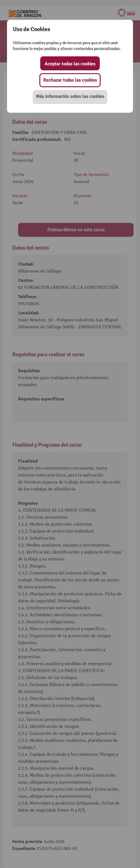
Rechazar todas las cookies (70, 80)
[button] (70, 97)
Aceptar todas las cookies (70, 64)
